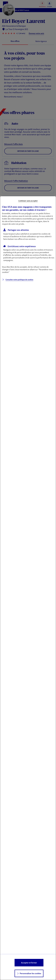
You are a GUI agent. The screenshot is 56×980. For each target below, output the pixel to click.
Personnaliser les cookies (30, 973)
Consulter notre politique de (19, 280)
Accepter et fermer (29, 963)
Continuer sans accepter (28, 201)
